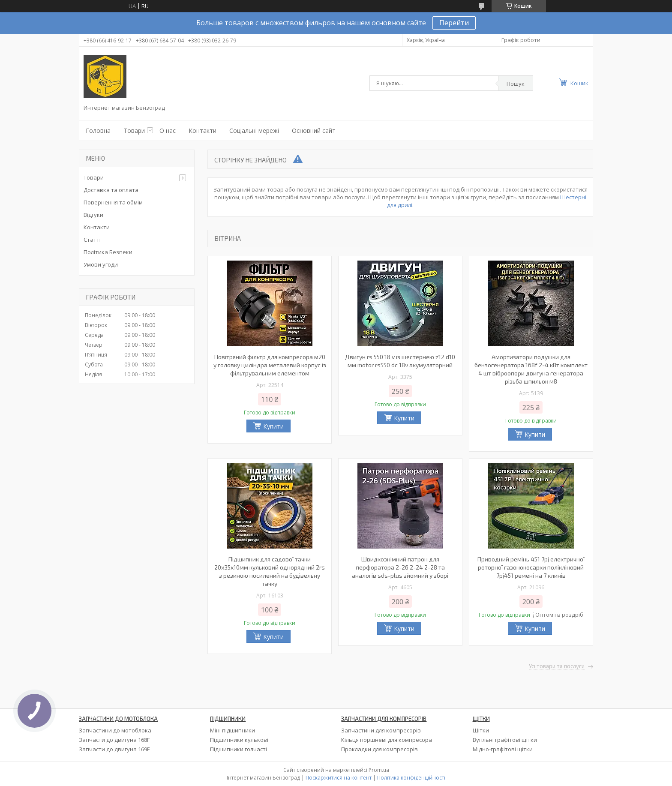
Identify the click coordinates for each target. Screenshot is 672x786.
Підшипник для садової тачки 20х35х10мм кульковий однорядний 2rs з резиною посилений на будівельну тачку (270, 571)
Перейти (454, 23)
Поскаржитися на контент (339, 778)
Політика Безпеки (108, 252)
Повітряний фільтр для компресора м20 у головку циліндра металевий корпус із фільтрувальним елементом (270, 365)
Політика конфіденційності (411, 778)
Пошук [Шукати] (516, 84)
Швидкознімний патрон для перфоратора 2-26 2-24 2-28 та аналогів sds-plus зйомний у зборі (400, 567)
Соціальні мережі (254, 130)
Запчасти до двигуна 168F (114, 740)
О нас (168, 130)
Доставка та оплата (111, 190)
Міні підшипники (232, 730)
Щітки (481, 730)
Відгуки (93, 215)
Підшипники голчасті (238, 749)
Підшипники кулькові (239, 740)
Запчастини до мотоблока (115, 730)
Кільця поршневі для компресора (387, 740)
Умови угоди (101, 264)
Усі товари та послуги (557, 666)
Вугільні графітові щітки (505, 740)
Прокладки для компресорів (379, 749)
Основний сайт (314, 130)
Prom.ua (379, 770)
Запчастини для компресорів (381, 730)
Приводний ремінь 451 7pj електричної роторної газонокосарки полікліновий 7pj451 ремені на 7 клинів (531, 567)
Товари (134, 130)
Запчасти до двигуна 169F (114, 749)
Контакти (202, 130)
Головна (98, 130)
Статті (92, 240)
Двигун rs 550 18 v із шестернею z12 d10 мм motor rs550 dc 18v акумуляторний (400, 361)
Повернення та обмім (113, 202)
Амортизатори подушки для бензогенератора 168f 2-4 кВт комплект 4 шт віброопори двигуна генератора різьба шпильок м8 (531, 369)
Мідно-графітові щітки (503, 749)
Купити (273, 426)
